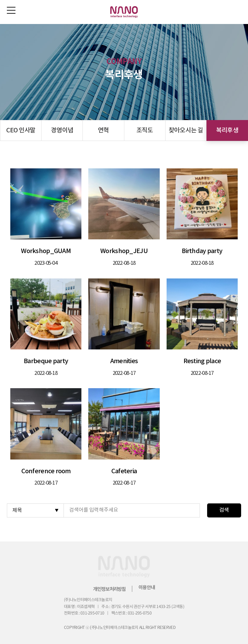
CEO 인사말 (21, 130)
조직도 (145, 130)
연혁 (104, 130)
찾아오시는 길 (186, 130)
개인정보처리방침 (109, 589)
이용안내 (146, 588)
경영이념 (62, 130)
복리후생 (227, 130)
